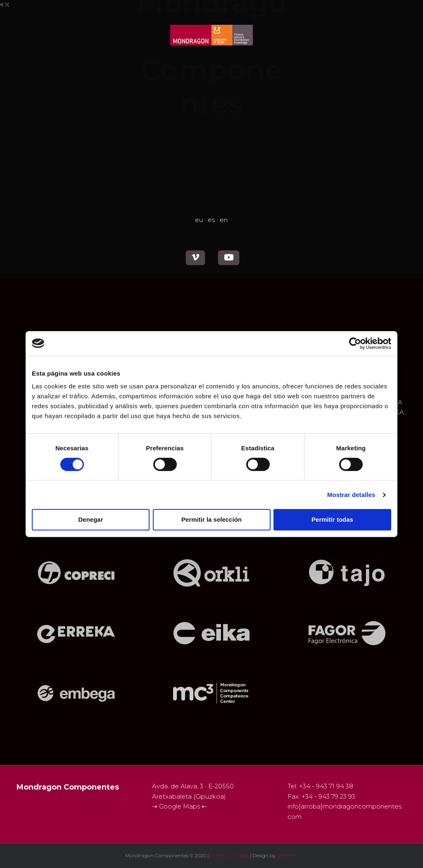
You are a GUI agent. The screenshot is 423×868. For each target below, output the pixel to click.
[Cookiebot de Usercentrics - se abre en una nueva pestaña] (355, 343)
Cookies (240, 855)
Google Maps (180, 806)
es (211, 220)
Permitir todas (332, 519)
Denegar (90, 519)
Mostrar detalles (351, 495)
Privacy (219, 855)
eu (199, 220)
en (224, 220)
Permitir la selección (211, 519)
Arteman (288, 855)
